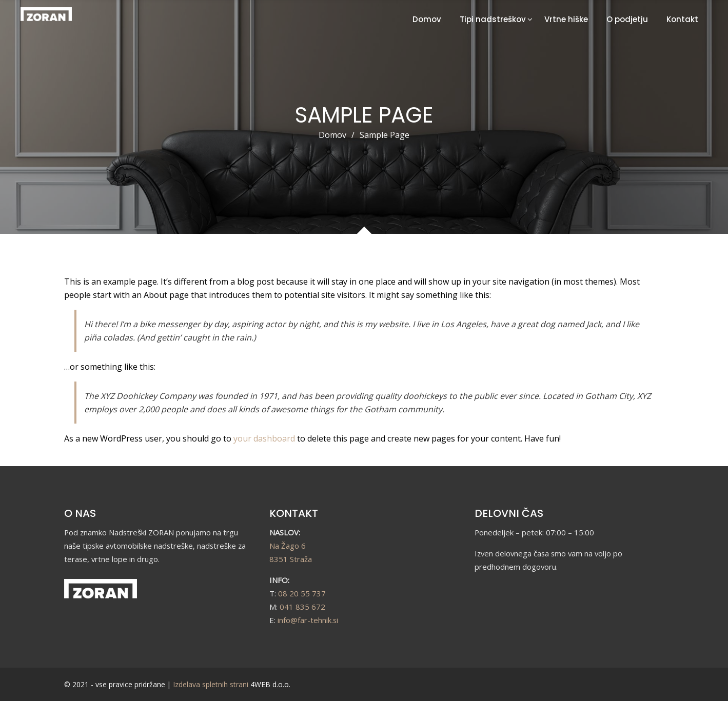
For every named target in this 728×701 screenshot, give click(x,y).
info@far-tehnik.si (308, 620)
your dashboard (264, 438)
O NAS (80, 513)
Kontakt (682, 19)
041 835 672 (302, 607)
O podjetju (627, 19)
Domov (427, 19)
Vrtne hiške (566, 19)
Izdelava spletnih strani (211, 684)
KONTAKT (294, 513)
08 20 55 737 (302, 593)
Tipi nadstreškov (493, 19)
